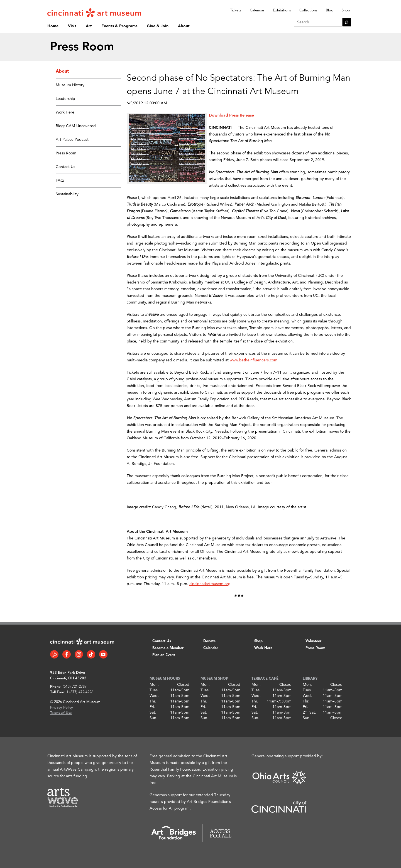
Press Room (66, 153)
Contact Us (65, 167)
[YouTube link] (103, 654)
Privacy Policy (62, 708)
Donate (209, 641)
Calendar (257, 10)
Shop (346, 10)
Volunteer (313, 641)
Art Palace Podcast (72, 140)
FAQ (60, 181)
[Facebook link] (67, 654)
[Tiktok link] (91, 654)
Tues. (154, 690)
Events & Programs (119, 26)
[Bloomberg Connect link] (54, 654)
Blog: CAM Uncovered (76, 126)
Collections (308, 10)
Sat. (153, 712)
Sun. (153, 718)
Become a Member (168, 648)
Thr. (153, 701)
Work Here (65, 112)
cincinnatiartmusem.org (210, 584)
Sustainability (67, 194)
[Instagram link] (79, 654)
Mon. (154, 685)
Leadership (65, 99)
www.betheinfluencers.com (254, 360)
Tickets (236, 10)
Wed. (154, 696)
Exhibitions (282, 10)
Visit (72, 26)
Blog (330, 10)
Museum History (70, 85)
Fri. (152, 707)
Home (53, 26)
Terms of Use (61, 713)
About (184, 26)
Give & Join (158, 26)
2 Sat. (309, 712)
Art (89, 26)
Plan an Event (164, 655)
